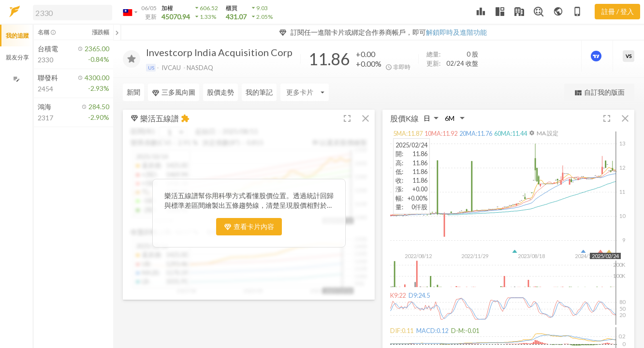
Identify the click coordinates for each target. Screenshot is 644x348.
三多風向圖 (174, 92)
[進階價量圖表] (597, 56)
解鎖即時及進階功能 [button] (456, 32)
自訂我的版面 (599, 93)
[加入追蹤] (132, 59)
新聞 (133, 92)
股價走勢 (220, 92)
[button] (71, 12)
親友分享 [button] (17, 57)
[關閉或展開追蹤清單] (117, 32)
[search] (73, 13)
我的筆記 (259, 92)
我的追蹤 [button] (17, 36)
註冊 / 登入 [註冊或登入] (618, 11)
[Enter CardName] (305, 92)
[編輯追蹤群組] (16, 79)
